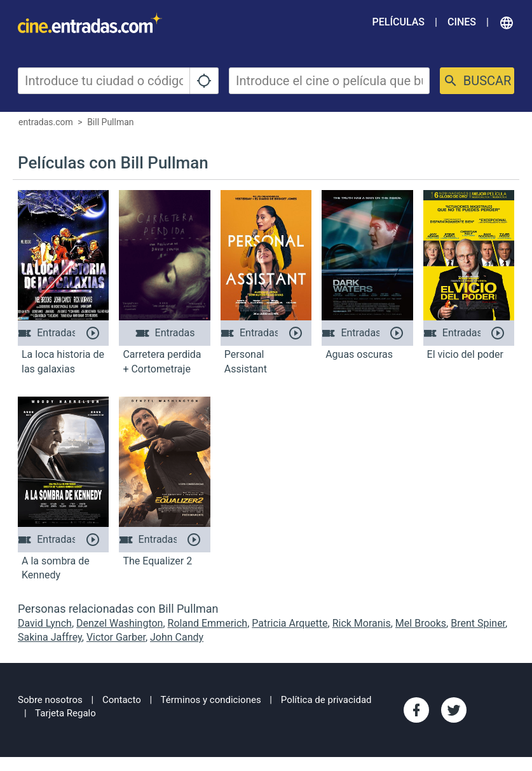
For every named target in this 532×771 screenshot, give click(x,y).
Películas (399, 22)
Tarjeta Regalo (65, 713)
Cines (462, 22)
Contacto (122, 700)
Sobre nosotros (50, 700)
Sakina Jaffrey (50, 637)
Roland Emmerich (208, 623)
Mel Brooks (421, 623)
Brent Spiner (478, 623)
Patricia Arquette (290, 623)
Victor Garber (116, 637)
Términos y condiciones (211, 700)
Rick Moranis (362, 623)
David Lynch (45, 623)
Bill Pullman (110, 122)
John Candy (177, 637)
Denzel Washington (119, 623)
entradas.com (46, 122)
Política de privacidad (326, 700)
